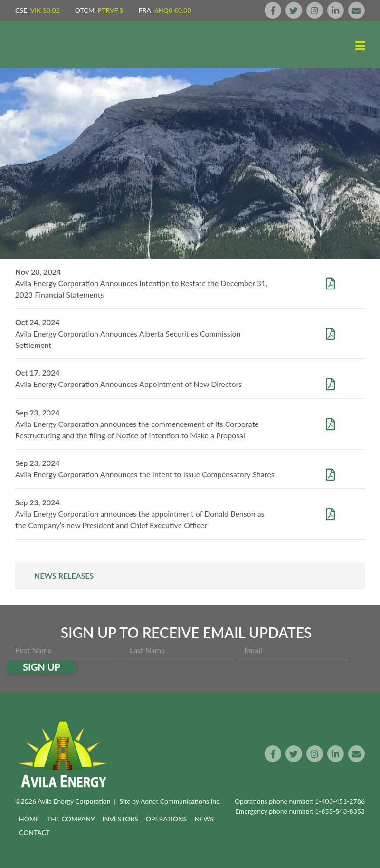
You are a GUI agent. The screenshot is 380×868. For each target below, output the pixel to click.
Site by (170, 801)
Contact (34, 833)
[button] (360, 46)
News (204, 819)
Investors (120, 819)
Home (29, 819)
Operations (166, 819)
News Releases (64, 575)
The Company (71, 819)
